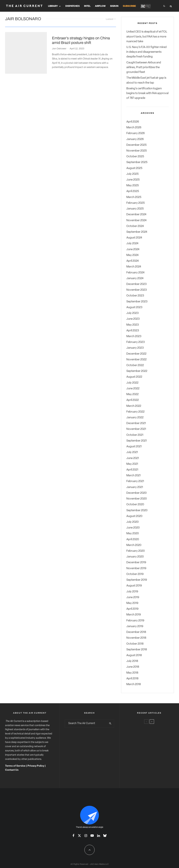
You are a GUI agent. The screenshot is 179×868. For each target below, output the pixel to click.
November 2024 (136, 220)
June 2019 (133, 597)
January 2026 (135, 139)
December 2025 (136, 145)
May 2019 (132, 603)
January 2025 (135, 209)
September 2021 (137, 441)
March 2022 (134, 406)
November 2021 (136, 429)
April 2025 (133, 191)
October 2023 (135, 296)
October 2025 (135, 157)
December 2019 (136, 562)
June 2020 (133, 528)
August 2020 (134, 516)
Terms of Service (15, 766)
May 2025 (133, 186)
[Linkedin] (99, 836)
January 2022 (135, 418)
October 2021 (135, 435)
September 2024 (137, 232)
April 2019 (132, 609)
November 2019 (136, 568)
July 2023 (132, 313)
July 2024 (132, 243)
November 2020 (137, 499)
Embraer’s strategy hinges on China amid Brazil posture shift (81, 36)
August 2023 (134, 307)
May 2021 (132, 464)
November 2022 (136, 360)
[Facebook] (73, 836)
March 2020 (134, 545)
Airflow (100, 6)
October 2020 (135, 505)
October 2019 (135, 574)
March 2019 (134, 615)
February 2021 (135, 481)
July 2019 (132, 592)
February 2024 (135, 273)
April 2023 (133, 331)
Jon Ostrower (59, 44)
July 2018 (132, 661)
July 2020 (132, 522)
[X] (79, 836)
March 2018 (134, 684)
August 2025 (134, 168)
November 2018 (136, 638)
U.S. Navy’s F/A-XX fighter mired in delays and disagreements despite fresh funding (146, 52)
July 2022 (132, 383)
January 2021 (135, 487)
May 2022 (132, 394)
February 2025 (136, 203)
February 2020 (136, 551)
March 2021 (133, 476)
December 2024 (136, 214)
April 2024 (133, 261)
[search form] (86, 724)
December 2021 (136, 423)
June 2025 (133, 180)
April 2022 (133, 400)
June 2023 (133, 319)
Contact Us (12, 770)
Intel (87, 6)
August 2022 (134, 377)
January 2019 (135, 626)
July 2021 (132, 452)
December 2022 (136, 354)
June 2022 (133, 389)
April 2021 (132, 470)
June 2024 (133, 249)
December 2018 (136, 632)
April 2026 (133, 122)
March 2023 (134, 336)
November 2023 (137, 290)
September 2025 (137, 162)
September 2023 (137, 302)
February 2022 (135, 412)
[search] (110, 724)
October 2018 (135, 644)
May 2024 (132, 255)
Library (53, 6)
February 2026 (136, 133)
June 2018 (133, 667)
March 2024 (134, 267)
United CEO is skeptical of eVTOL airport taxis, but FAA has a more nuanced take (147, 37)
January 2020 (135, 557)
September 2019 (137, 580)
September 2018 (137, 650)
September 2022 (137, 371)
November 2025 (137, 151)
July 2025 (132, 174)
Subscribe (129, 6)
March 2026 (134, 128)
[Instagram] (86, 836)
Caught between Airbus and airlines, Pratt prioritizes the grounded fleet (144, 67)
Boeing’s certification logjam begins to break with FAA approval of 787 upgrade (147, 93)
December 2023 (136, 284)
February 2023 (136, 342)
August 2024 (134, 238)
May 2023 (133, 325)
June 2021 (133, 458)
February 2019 (135, 621)
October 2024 (135, 226)
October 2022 (135, 365)
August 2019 (134, 586)
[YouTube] (92, 836)
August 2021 (134, 447)
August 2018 (134, 655)
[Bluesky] (105, 836)
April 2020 (133, 539)
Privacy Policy (36, 766)
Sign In (114, 6)
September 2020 (137, 510)
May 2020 (133, 533)
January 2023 (135, 348)
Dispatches (73, 6)
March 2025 (134, 197)
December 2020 (136, 493)
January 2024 (135, 278)
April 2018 (132, 679)
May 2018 (132, 673)
